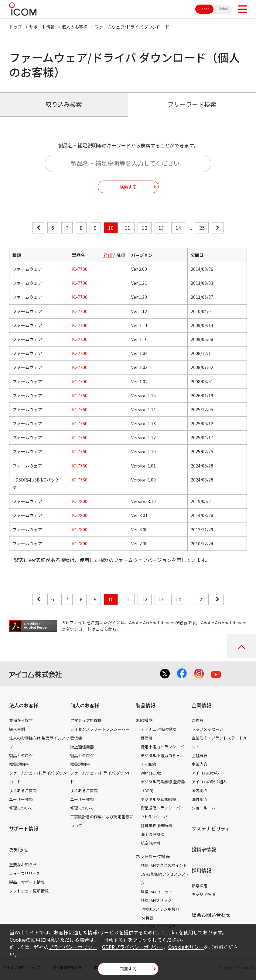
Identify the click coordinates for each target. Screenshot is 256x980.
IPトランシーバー (156, 817)
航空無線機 (150, 843)
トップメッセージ (207, 729)
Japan (204, 9)
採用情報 (201, 870)
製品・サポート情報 (27, 882)
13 (161, 228)
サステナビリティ (211, 828)
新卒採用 (200, 886)
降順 (121, 255)
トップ (15, 27)
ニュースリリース (25, 873)
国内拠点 (200, 790)
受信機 (76, 738)
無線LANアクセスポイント (164, 865)
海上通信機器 (82, 747)
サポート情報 (42, 27)
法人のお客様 (24, 705)
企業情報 (201, 705)
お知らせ (19, 849)
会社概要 (200, 756)
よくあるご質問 (23, 790)
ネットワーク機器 (153, 856)
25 (202, 228)
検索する (128, 187)
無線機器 (144, 720)
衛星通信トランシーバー (162, 808)
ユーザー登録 (21, 799)
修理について (21, 808)
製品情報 (145, 705)
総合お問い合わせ (211, 915)
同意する (128, 969)
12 (145, 228)
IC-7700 (80, 269)
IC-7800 (80, 501)
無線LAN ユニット (157, 892)
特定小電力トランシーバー (164, 747)
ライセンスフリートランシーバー (100, 729)
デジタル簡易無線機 (158, 799)
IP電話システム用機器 (160, 909)
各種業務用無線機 (156, 825)
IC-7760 (80, 395)
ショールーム (203, 808)
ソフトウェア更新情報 (29, 891)
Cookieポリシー (186, 947)
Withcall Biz (151, 773)
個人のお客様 (75, 27)
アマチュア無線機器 (158, 729)
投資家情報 (204, 849)
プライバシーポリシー (73, 947)
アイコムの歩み (205, 773)
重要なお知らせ (23, 865)
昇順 (108, 255)
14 (178, 228)
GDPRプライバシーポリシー (133, 947)
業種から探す (21, 720)
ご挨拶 (198, 720)
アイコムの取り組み (209, 782)
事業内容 (200, 764)
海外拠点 (200, 799)
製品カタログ (21, 756)
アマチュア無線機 (86, 720)
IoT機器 (147, 918)
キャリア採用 (203, 894)
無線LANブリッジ (156, 900)
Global (223, 9)
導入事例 (17, 729)
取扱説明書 (19, 764)
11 (128, 228)
